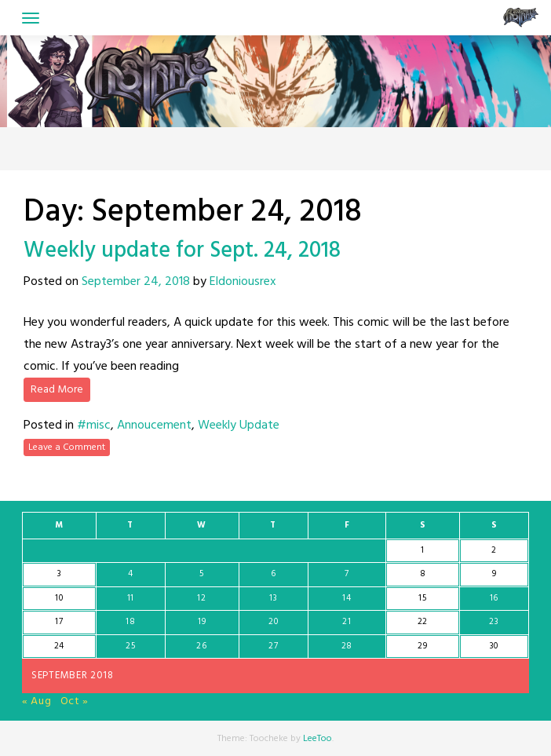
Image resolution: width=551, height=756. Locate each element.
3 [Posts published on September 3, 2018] (60, 574)
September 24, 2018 (136, 282)
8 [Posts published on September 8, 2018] (423, 574)
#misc (94, 425)
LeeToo (317, 739)
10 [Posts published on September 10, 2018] (59, 598)
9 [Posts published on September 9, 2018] (494, 574)
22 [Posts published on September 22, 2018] (423, 622)
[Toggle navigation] (31, 18)
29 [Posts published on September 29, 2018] (422, 646)
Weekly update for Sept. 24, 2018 (182, 251)
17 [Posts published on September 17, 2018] (59, 622)
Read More (57, 390)
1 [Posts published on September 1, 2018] (423, 550)
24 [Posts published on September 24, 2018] (59, 646)
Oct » (75, 701)
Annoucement (154, 425)
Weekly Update (239, 425)
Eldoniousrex (243, 282)
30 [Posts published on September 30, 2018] (494, 646)
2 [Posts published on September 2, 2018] (494, 550)
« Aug (37, 701)
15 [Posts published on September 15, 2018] (422, 598)
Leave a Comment (67, 447)
